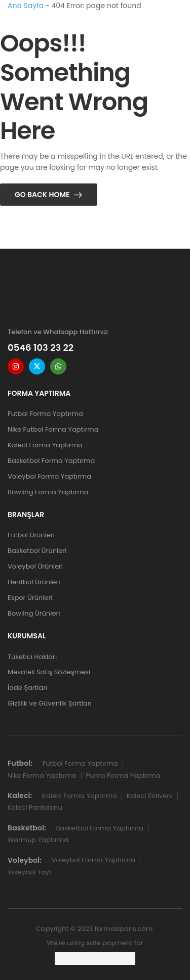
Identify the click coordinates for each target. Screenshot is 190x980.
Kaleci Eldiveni (150, 796)
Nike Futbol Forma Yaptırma (53, 429)
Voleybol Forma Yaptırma (49, 476)
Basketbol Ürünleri (37, 551)
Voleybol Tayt (30, 872)
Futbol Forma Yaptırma (45, 414)
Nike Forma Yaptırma (42, 776)
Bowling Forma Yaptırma (48, 492)
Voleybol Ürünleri (35, 566)
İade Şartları (27, 688)
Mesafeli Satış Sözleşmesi (49, 672)
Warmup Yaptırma (38, 840)
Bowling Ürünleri (34, 613)
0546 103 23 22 (41, 347)
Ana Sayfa (26, 6)
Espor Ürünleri (30, 598)
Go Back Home (42, 195)
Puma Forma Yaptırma (123, 776)
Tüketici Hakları (32, 657)
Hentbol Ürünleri (34, 582)
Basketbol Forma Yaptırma (51, 461)
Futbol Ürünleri (31, 535)
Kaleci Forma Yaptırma (45, 445)
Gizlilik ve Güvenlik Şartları (50, 703)
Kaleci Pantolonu (35, 807)
